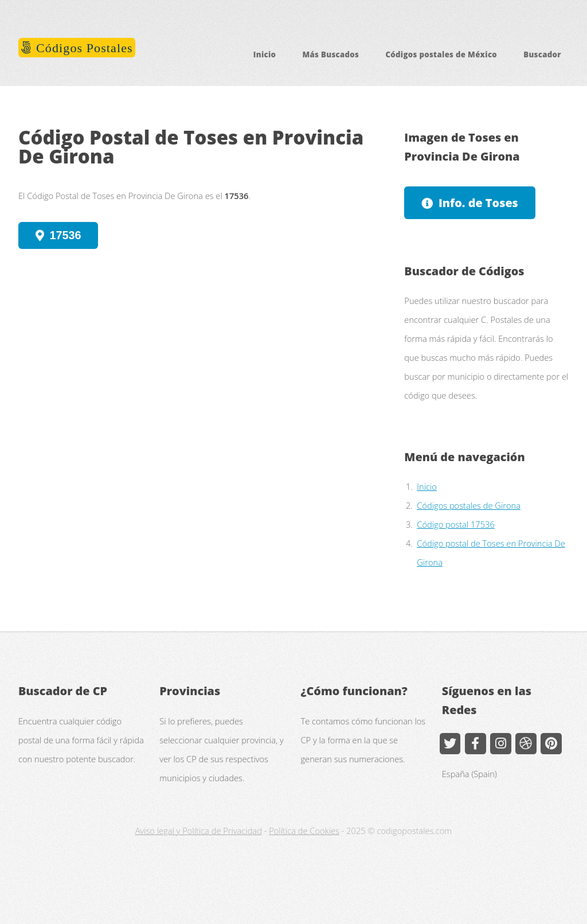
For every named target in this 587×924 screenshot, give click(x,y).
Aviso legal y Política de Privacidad (199, 831)
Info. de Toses (478, 203)
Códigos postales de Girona (469, 505)
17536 (66, 235)
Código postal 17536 (456, 524)
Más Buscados (330, 54)
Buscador (542, 54)
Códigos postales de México (441, 54)
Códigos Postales (83, 48)
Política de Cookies (304, 831)
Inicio (265, 54)
